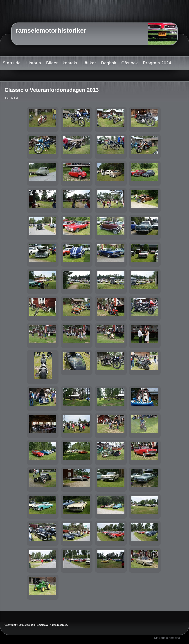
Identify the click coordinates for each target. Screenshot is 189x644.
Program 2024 (157, 63)
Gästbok (130, 63)
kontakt (70, 63)
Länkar (89, 63)
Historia (33, 63)
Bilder (52, 63)
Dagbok (109, 63)
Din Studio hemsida (167, 638)
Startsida (12, 63)
